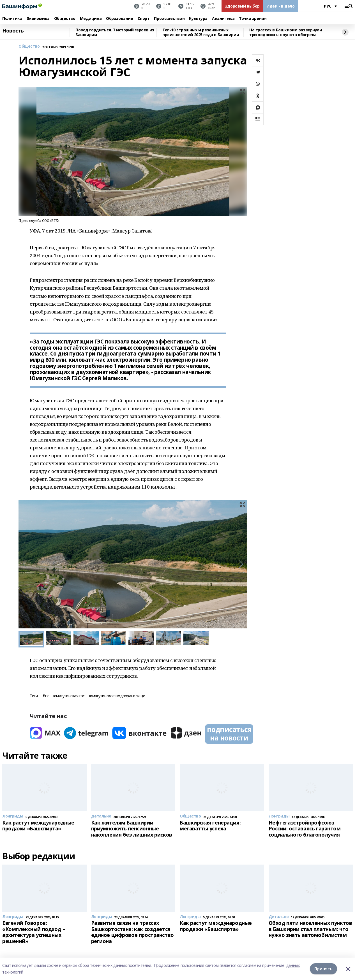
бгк (46, 696)
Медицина (91, 19)
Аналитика (223, 19)
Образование (119, 19)
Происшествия (169, 19)
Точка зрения (253, 19)
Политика (12, 19)
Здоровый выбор (242, 6)
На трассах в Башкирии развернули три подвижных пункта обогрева (286, 32)
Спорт (144, 19)
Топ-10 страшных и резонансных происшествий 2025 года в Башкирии (201, 32)
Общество (65, 19)
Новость (13, 31)
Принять (323, 969)
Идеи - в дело (281, 6)
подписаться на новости (229, 733)
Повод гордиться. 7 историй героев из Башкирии (115, 32)
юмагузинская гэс (69, 696)
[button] (241, 564)
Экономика (38, 19)
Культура (198, 19)
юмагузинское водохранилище (117, 696)
